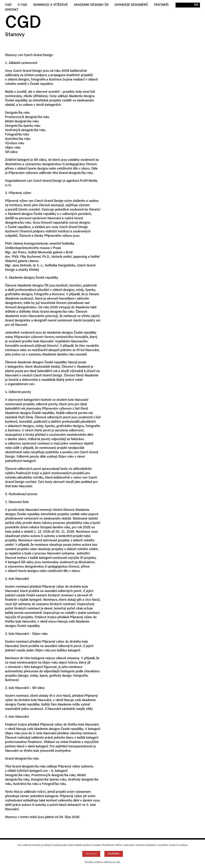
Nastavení (91, 854)
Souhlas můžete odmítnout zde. (103, 862)
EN (196, 5)
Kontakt (12, 10)
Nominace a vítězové (51, 5)
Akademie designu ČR (91, 5)
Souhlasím (114, 854)
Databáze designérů (131, 5)
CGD (8, 5)
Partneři (161, 5)
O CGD (22, 5)
